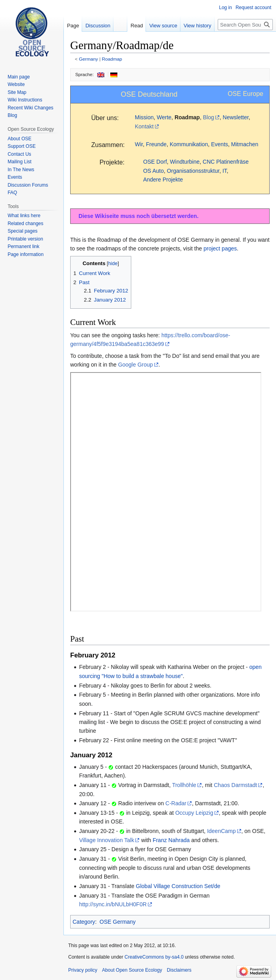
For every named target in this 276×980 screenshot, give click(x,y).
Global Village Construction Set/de (178, 886)
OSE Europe (245, 94)
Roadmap (112, 59)
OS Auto (153, 171)
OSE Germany (118, 922)
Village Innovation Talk (106, 840)
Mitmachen (245, 144)
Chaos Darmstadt (235, 785)
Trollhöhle (184, 785)
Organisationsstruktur (193, 171)
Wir (139, 144)
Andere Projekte (163, 180)
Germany (88, 59)
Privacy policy (83, 970)
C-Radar (176, 803)
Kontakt (144, 126)
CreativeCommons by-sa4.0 (154, 957)
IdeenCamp (221, 831)
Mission (144, 117)
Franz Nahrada (171, 840)
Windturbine (185, 162)
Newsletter (236, 117)
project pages (220, 248)
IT (225, 171)
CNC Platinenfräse (226, 162)
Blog (209, 117)
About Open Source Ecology (132, 970)
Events (219, 144)
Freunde (156, 144)
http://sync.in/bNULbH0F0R (113, 904)
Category (84, 922)
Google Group (136, 365)
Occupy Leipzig (194, 813)
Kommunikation (189, 144)
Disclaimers (179, 970)
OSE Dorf (155, 162)
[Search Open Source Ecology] (245, 25)
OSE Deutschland (149, 94)
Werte (164, 117)
